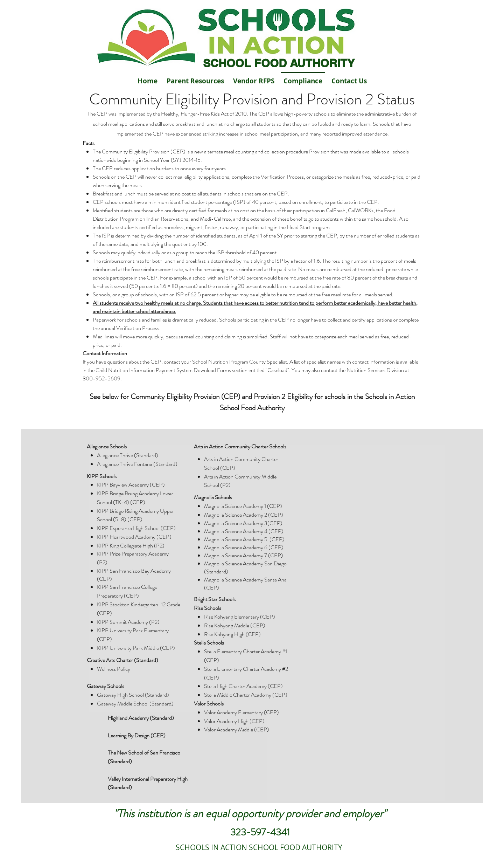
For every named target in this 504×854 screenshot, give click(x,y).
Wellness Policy (114, 669)
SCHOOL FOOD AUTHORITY (279, 63)
